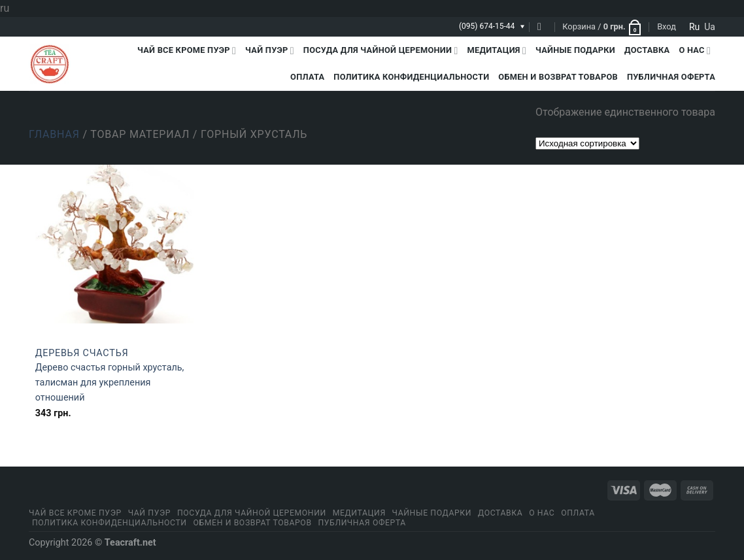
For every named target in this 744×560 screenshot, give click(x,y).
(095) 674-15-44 (487, 26)
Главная (54, 134)
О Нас (695, 51)
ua (710, 27)
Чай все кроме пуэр (187, 51)
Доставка (647, 50)
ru (694, 27)
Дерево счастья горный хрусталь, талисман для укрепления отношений (110, 383)
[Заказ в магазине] (587, 143)
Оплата (307, 77)
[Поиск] (543, 26)
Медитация (497, 51)
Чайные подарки (575, 50)
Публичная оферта (671, 77)
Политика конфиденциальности (411, 77)
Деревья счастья (82, 353)
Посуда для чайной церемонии (381, 51)
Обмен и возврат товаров (558, 77)
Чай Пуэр (270, 51)
